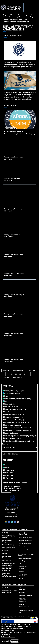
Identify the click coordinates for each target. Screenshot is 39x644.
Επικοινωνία (22, 592)
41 (31, 15)
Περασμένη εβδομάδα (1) (11, 487)
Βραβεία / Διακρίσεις (25, 540)
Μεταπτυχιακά (23, 546)
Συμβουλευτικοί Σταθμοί (7, 541)
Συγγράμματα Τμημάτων (7, 557)
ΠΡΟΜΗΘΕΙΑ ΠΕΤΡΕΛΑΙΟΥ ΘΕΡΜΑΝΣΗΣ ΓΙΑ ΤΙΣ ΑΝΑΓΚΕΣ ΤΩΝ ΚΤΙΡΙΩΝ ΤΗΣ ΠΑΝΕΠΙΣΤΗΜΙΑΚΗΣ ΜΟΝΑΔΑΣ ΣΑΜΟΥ (19, 153)
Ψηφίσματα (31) (11, 412)
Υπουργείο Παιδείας (9, 548)
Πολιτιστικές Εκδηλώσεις (23, 575)
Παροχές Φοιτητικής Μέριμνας (9, 537)
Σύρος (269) (9, 476)
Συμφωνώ (6, 641)
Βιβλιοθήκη (6, 533)
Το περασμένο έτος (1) (11, 491)
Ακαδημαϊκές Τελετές (25, 558)
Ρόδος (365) (9, 473)
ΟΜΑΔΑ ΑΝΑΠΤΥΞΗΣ (8, 618)
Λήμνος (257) (10, 478)
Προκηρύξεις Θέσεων (21, 17)
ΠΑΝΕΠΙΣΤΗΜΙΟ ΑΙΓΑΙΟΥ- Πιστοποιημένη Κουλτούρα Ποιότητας (20, 133)
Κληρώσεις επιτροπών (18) (15, 415)
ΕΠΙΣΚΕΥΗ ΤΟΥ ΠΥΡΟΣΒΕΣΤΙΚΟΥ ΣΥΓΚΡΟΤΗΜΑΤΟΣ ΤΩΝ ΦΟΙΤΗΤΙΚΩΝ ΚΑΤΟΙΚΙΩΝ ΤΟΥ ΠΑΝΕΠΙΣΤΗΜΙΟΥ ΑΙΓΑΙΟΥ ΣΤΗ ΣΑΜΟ (18, 328)
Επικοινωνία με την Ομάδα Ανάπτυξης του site (26, 611)
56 (30, 371)
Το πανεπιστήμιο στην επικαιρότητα (9, 592)
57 (34, 371)
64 (28, 374)
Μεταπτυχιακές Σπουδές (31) (16, 409)
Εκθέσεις (21, 564)
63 (24, 374)
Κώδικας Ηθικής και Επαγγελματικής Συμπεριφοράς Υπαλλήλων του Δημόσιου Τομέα (8, 567)
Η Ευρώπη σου (7, 561)
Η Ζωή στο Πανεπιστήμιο (19, 15)
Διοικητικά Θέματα (25, 543)
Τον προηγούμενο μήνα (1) (12, 489)
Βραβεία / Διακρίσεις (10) (14, 417)
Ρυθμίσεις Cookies (8, 637)
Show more (5, 444)
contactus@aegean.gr (12, 517)
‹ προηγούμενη (17, 371)
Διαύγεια (5, 551)
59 (8, 374)
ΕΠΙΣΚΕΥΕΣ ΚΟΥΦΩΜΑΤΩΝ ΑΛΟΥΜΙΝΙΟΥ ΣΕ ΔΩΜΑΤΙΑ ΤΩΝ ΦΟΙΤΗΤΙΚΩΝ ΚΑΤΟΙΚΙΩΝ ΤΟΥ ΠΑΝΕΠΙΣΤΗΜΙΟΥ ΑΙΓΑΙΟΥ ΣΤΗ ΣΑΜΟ (19, 268)
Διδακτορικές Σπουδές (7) (14, 420)
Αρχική (6, 15)
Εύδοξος (5, 553)
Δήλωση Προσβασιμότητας (24, 605)
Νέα (9, 17)
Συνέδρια (21, 579)
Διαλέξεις (22, 561)
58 (3, 374)
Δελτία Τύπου (7, 588)
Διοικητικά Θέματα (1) (13, 425)
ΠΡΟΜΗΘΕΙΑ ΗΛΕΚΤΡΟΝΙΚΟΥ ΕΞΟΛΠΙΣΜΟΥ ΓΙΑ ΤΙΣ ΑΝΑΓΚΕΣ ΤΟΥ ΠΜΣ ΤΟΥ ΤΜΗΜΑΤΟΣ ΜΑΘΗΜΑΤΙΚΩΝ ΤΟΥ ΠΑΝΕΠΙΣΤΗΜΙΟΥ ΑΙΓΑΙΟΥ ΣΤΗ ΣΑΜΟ (19, 248)
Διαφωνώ (15, 641)
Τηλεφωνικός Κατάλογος (23, 589)
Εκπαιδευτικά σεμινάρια (23, 568)
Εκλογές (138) (10, 404)
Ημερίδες (21, 571)
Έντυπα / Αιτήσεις (8, 545)
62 (20, 374)
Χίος (5, 17)
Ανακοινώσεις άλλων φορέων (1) (17, 422)
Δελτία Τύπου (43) (12, 407)
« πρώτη (6, 371)
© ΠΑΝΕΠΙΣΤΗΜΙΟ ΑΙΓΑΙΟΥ (8, 616)
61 (16, 374)
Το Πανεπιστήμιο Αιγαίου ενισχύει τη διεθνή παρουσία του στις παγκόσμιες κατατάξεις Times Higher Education (20, 64)
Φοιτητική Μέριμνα (25, 549)
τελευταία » (17, 377)
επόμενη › (6, 377)
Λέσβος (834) (10, 470)
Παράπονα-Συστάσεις (25, 595)
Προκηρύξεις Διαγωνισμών (13, 19)
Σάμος (33, 17)
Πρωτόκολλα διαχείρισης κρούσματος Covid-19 (9, 575)
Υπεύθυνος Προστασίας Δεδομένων (22, 600)
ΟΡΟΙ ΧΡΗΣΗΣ (21, 616)
